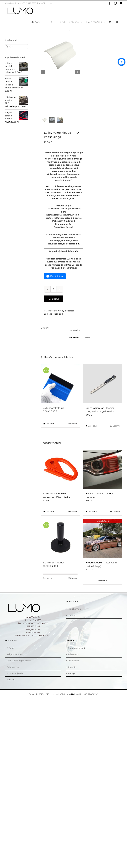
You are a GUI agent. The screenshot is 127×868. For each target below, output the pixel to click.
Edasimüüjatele (15, 679)
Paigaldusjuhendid (17, 660)
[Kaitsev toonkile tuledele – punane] (103, 475)
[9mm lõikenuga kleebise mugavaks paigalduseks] (103, 390)
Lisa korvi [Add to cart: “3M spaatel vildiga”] (50, 430)
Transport (73, 679)
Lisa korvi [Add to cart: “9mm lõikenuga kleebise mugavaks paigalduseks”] (92, 432)
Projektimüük (75, 615)
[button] (117, 22)
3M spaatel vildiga (54, 414)
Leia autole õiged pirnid (19, 667)
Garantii (72, 621)
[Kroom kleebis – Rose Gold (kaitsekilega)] (103, 544)
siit (77, 250)
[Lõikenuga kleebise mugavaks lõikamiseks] (60, 475)
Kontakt (11, 686)
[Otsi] (16, 47)
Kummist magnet (54, 569)
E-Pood (10, 654)
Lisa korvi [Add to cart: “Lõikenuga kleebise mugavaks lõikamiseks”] (50, 517)
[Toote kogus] (54, 295)
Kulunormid (13, 673)
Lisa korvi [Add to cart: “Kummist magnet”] (50, 584)
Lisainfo (45, 334)
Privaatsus (73, 660)
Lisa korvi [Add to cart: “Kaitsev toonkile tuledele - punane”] (92, 517)
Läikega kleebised (53, 320)
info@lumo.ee (45, 3)
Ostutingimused (76, 654)
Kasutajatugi (57, 282)
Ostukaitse (73, 667)
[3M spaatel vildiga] (60, 390)
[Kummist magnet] (60, 544)
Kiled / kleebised (66, 317)
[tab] (51, 334)
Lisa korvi (54, 305)
